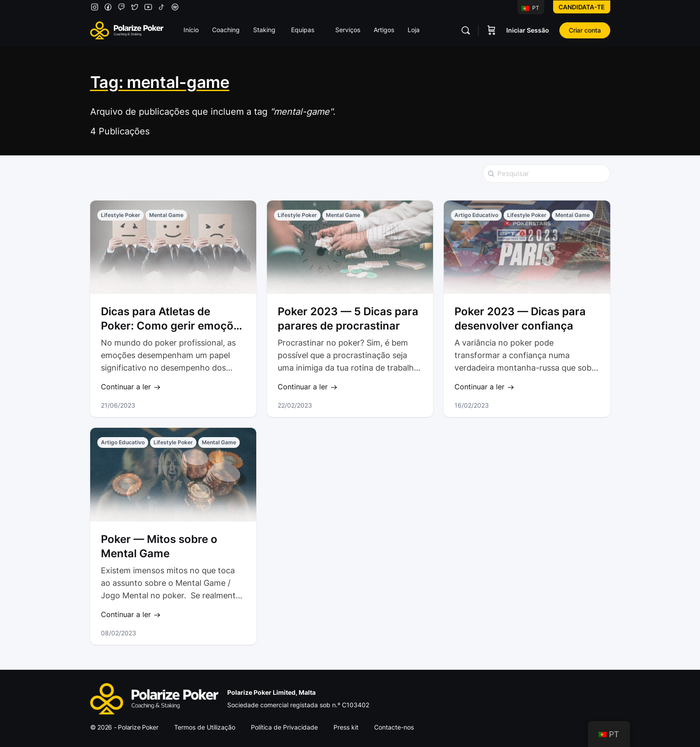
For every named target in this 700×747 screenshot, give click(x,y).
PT (530, 8)
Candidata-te (582, 7)
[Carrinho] (492, 30)
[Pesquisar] (466, 30)
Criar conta (585, 30)
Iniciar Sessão (528, 30)
